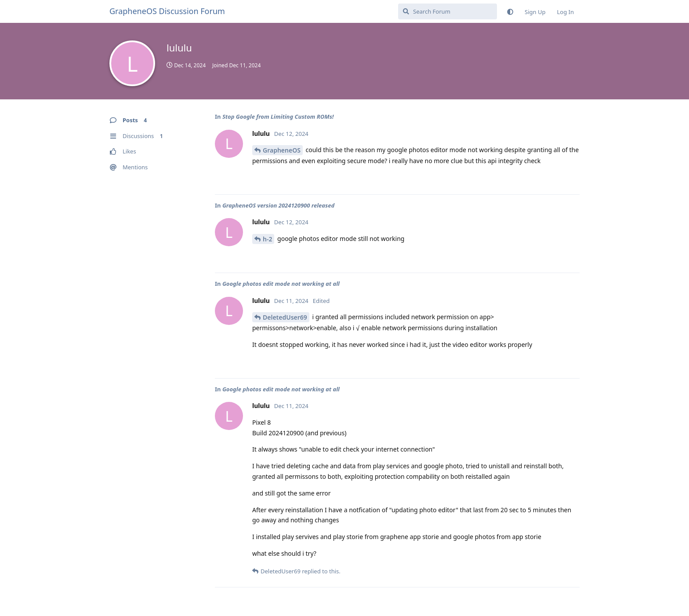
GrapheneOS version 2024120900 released (278, 205)
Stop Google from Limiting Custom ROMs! (278, 117)
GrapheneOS (282, 150)
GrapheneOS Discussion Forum (167, 11)
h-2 (267, 239)
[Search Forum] (448, 11)
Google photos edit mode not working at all (281, 284)
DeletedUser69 (285, 317)
